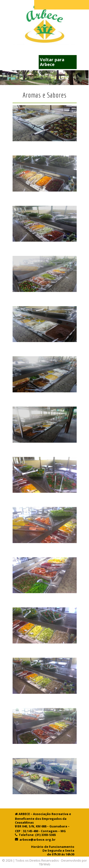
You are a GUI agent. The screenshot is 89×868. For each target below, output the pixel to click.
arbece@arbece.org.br (37, 840)
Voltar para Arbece (52, 62)
